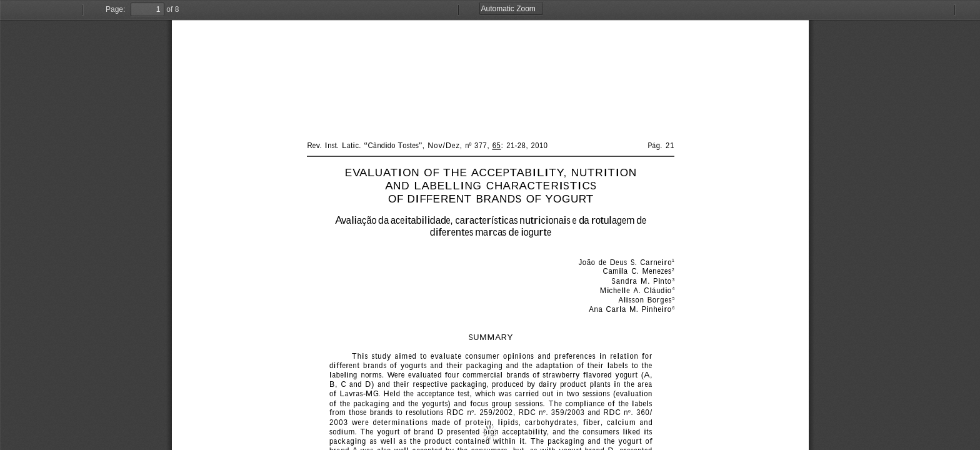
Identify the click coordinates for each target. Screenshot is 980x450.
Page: (115, 9)
